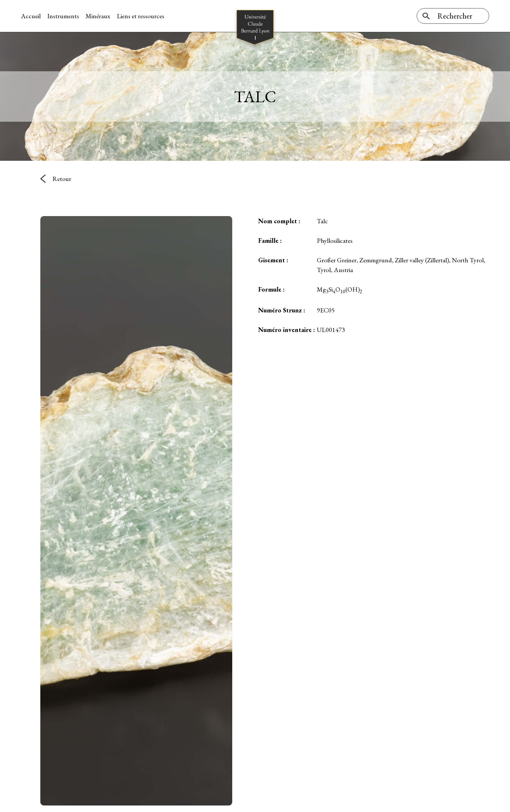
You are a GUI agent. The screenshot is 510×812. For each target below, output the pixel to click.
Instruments (63, 16)
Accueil (31, 16)
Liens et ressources (141, 16)
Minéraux (98, 16)
